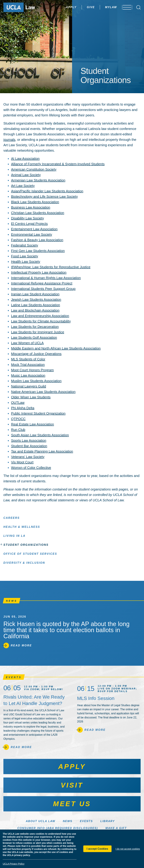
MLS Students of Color (28, 359)
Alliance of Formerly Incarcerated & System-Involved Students (58, 164)
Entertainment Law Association (34, 229)
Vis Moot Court (22, 462)
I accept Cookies (97, 849)
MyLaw (102, 7)
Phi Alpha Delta (23, 408)
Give (82, 7)
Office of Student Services (30, 554)
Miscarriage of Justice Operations (36, 354)
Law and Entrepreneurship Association (40, 316)
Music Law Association (28, 375)
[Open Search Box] (138, 7)
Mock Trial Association (28, 365)
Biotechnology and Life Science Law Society (44, 197)
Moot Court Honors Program (32, 370)
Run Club (18, 430)
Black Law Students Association (35, 202)
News (67, 821)
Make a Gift (116, 828)
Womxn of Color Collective (31, 468)
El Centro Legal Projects (29, 224)
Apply (62, 7)
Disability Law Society (27, 218)
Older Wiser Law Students (31, 397)
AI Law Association (25, 159)
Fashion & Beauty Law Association (37, 240)
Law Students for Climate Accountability (41, 321)
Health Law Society (26, 262)
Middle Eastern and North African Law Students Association (56, 348)
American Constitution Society (34, 169)
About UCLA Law (41, 821)
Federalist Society (25, 245)
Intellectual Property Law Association (39, 272)
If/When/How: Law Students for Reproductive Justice (51, 267)
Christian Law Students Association (38, 213)
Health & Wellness (22, 527)
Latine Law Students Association (36, 305)
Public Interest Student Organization (38, 413)
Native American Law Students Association (43, 392)
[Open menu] (125, 7)
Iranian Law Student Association (35, 294)
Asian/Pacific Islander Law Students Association (47, 191)
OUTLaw (18, 403)
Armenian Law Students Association (38, 180)
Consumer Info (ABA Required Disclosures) (58, 828)
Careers (12, 518)
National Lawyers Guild (29, 386)
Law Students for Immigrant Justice (38, 332)
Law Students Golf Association (34, 338)
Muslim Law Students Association (36, 381)
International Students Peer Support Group (43, 289)
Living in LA (14, 536)
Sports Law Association (29, 441)
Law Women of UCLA (27, 343)
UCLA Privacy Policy (14, 864)
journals (9, 140)
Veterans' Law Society (28, 457)
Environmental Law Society (32, 234)
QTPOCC (18, 419)
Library (108, 821)
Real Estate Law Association (32, 424)
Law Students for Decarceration (35, 327)
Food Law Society (25, 256)
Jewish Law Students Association (36, 300)
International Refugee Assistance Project (42, 283)
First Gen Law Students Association (38, 251)
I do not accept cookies (128, 849)
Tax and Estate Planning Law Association (42, 451)
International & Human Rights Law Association (46, 278)
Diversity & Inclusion (24, 563)
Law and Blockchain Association (35, 310)
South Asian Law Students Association (40, 435)
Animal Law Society (26, 175)
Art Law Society (23, 186)
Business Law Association (31, 207)
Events (86, 821)
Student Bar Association (29, 446)
